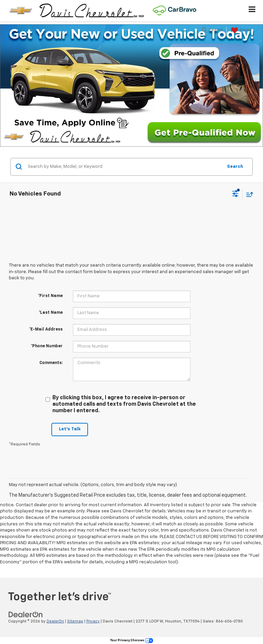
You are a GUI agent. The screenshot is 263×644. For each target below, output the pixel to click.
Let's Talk (70, 429)
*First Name (50, 296)
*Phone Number (47, 346)
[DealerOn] (26, 614)
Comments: (51, 363)
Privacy (93, 621)
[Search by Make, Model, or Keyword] (124, 167)
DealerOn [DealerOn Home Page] (55, 621)
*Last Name (51, 313)
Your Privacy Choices (132, 640)
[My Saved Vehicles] (241, 30)
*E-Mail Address (46, 330)
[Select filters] (235, 194)
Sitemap (75, 621)
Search (235, 167)
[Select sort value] (248, 194)
